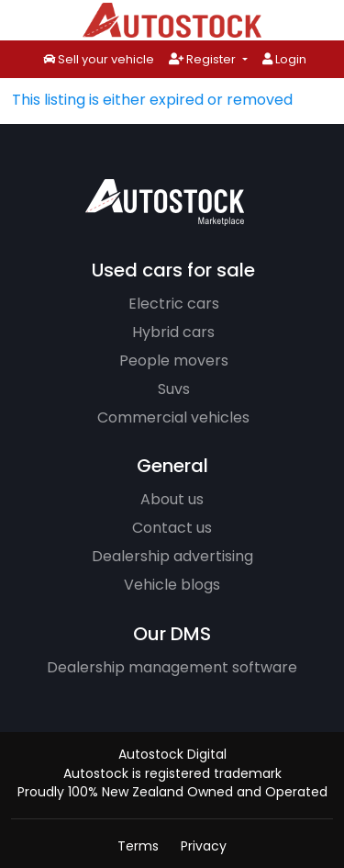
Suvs (174, 389)
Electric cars (174, 304)
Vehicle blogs (172, 585)
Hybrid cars (173, 332)
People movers (174, 361)
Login (284, 59)
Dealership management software (172, 667)
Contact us (172, 528)
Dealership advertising (172, 556)
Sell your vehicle (99, 60)
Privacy (204, 846)
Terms (138, 846)
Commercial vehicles (173, 417)
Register (204, 59)
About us (172, 499)
